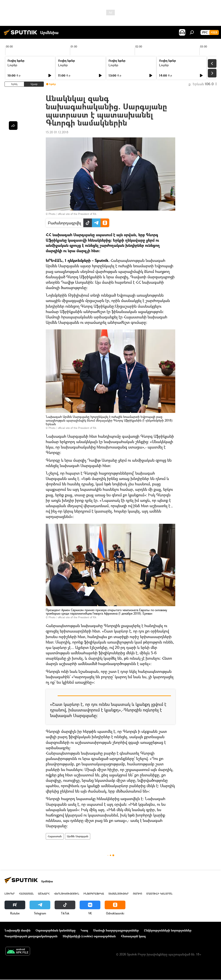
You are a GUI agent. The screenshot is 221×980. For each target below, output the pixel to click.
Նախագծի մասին (17, 930)
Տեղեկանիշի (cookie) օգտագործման (89, 936)
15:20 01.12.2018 (57, 132)
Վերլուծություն (67, 894)
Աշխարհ (44, 894)
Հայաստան (55, 836)
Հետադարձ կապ (133, 936)
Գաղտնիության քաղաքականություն (31, 936)
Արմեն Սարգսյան (78, 836)
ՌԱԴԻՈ (137, 894)
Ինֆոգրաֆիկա (94, 894)
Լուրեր (12, 65)
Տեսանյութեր (118, 894)
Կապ (84, 930)
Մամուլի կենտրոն (159, 894)
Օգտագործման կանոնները (56, 930)
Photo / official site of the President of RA (72, 214)
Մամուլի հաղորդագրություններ (116, 930)
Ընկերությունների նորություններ (168, 930)
